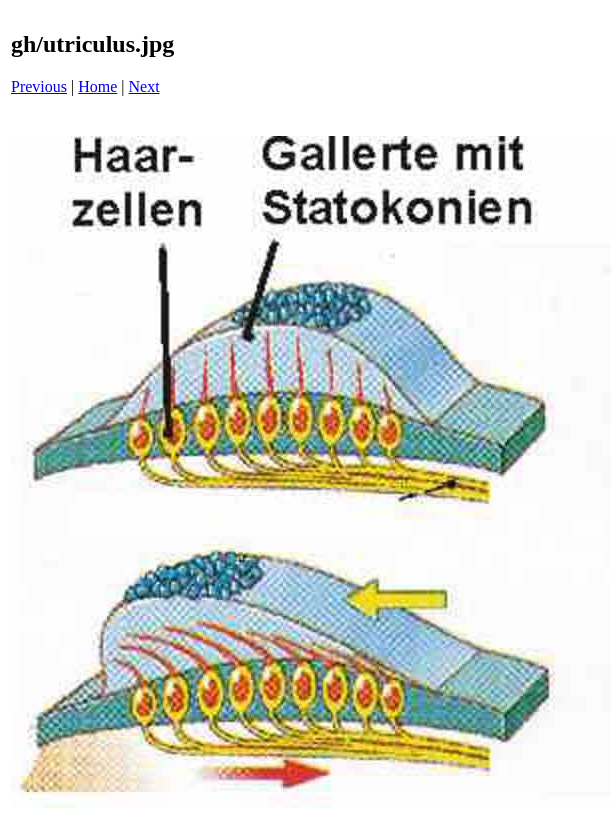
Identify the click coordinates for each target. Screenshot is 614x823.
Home (97, 86)
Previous (39, 86)
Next (144, 86)
